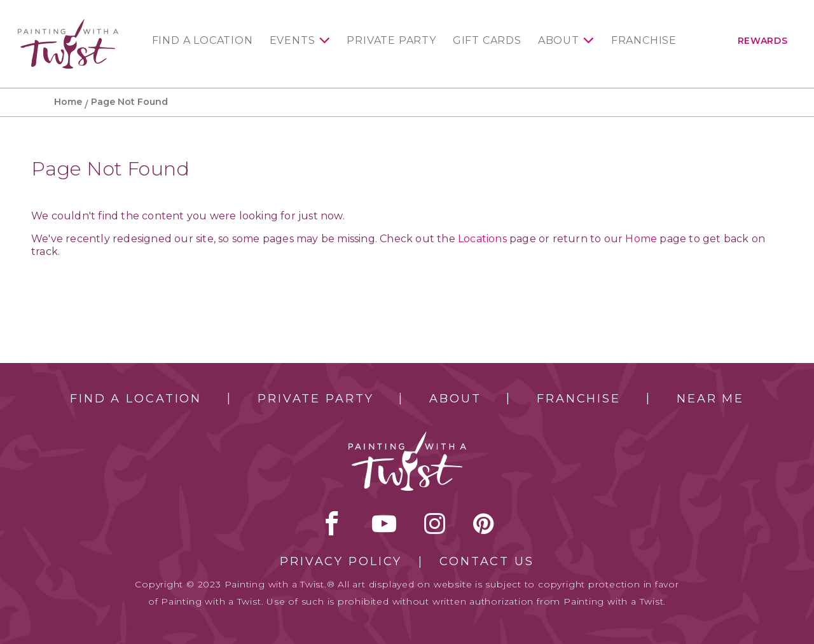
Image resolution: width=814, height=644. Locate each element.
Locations (482, 239)
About (559, 41)
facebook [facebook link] (332, 523)
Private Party (391, 41)
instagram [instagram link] (435, 523)
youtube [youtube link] (384, 523)
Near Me (710, 399)
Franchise (644, 41)
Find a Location (203, 41)
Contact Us (487, 561)
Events (293, 41)
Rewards (763, 41)
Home (68, 102)
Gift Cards (487, 41)
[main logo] (68, 24)
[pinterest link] (484, 523)
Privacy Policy (341, 561)
